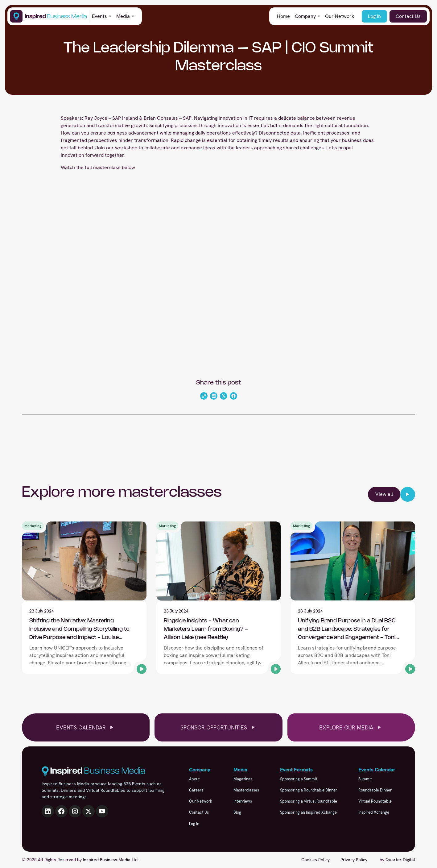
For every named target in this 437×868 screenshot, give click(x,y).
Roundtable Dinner (375, 790)
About (194, 779)
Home (283, 16)
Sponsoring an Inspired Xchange (308, 812)
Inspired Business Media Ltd (110, 860)
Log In (374, 16)
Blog (237, 812)
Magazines (243, 779)
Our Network (340, 16)
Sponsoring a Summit (299, 779)
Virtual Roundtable (375, 801)
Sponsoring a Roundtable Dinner (309, 790)
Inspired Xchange (374, 812)
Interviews (243, 801)
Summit (365, 779)
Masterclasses (246, 790)
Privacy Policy (354, 860)
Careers (196, 790)
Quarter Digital (400, 860)
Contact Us (408, 16)
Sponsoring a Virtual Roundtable (309, 801)
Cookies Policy (315, 860)
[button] (102, 16)
